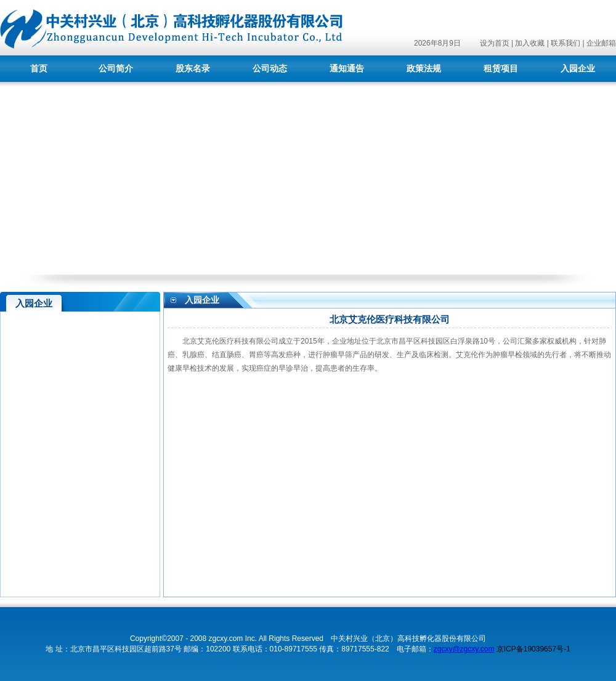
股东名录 (193, 69)
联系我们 (565, 43)
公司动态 (270, 69)
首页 (39, 69)
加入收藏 (530, 43)
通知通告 (347, 69)
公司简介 (116, 69)
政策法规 (424, 69)
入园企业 (578, 69)
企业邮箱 (601, 43)
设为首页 (495, 43)
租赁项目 (501, 69)
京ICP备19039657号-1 (533, 649)
